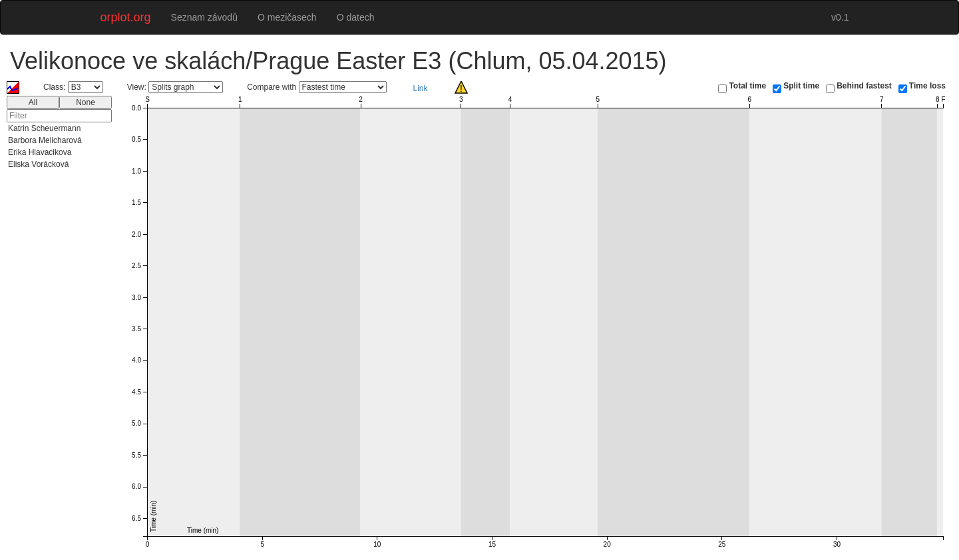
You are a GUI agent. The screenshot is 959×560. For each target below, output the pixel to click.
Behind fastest (864, 86)
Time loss (927, 86)
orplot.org (126, 17)
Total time (747, 86)
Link (421, 88)
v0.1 (840, 17)
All (33, 102)
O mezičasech (287, 17)
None (86, 102)
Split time (801, 86)
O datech (356, 17)
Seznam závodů (204, 17)
